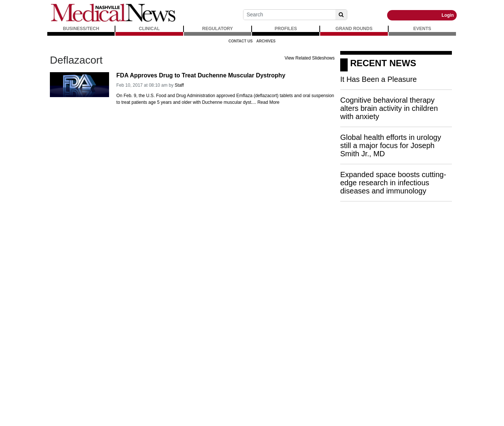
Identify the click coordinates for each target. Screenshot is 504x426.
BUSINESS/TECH (81, 29)
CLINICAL (149, 29)
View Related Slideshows (310, 58)
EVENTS (422, 29)
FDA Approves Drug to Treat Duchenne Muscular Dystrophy (201, 75)
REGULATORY (217, 29)
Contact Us (241, 41)
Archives (266, 41)
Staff (179, 85)
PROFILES (286, 29)
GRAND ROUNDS (354, 29)
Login (448, 15)
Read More (268, 102)
